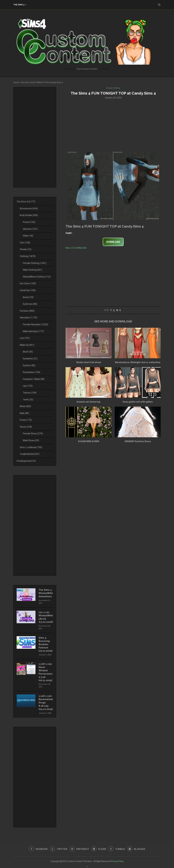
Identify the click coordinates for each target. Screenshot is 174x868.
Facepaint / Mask (34, 379)
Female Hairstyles (35, 324)
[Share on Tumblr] (120, 311)
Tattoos (30, 393)
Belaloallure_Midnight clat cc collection (138, 363)
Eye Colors (28, 283)
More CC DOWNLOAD (76, 248)
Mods (25, 406)
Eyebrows (30, 304)
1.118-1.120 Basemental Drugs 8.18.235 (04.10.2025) (46, 698)
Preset (29, 222)
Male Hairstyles (33, 331)
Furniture (27, 311)
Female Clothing (35, 263)
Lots (25, 338)
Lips (28, 386)
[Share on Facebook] (111, 311)
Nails (24, 413)
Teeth (28, 400)
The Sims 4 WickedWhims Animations (46, 593)
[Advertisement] (113, 125)
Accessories (29, 208)
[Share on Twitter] (114, 311)
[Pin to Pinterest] (117, 311)
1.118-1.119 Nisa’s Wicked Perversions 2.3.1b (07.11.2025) (45, 669)
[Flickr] (99, 844)
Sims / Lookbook (31, 447)
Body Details (29, 215)
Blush (28, 352)
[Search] (159, 5)
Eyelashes (30, 359)
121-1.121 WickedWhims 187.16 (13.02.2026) (46, 616)
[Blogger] (138, 844)
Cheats (26, 249)
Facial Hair (28, 290)
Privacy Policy (117, 857)
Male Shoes (31, 440)
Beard (28, 297)
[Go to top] (87, 864)
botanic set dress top (88, 402)
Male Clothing (33, 270)
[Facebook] (37, 844)
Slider (28, 236)
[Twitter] (58, 844)
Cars (25, 243)
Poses (26, 420)
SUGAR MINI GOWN (89, 442)
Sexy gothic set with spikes (138, 402)
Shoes (26, 427)
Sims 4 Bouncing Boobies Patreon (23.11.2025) (45, 642)
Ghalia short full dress (89, 363)
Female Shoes (33, 434)
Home (16, 82)
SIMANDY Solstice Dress (138, 442)
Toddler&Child (30, 454)
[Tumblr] (118, 844)
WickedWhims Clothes (37, 277)
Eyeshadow (32, 372)
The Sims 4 (19, 5)
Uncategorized (26, 461)
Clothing (28, 256)
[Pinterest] (79, 844)
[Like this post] (107, 311)
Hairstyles (28, 318)
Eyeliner (29, 365)
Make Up (27, 345)
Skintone (30, 229)
